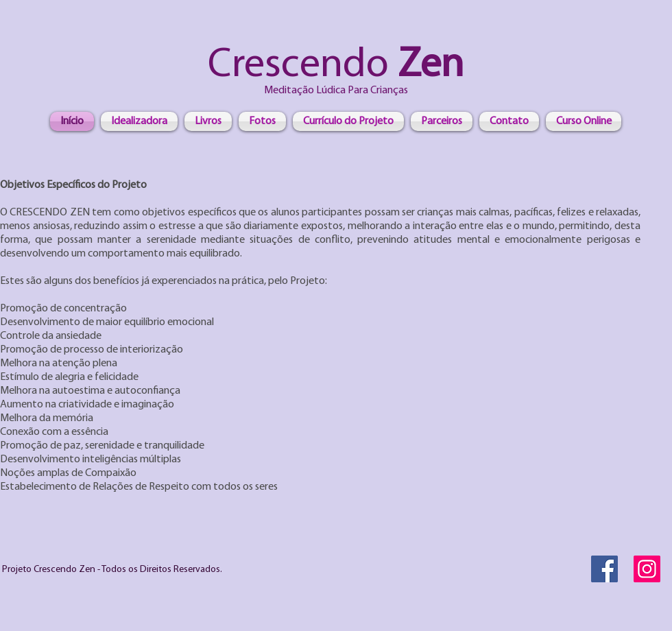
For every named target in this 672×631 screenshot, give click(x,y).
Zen (426, 66)
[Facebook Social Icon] (604, 569)
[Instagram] (647, 569)
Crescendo (298, 66)
